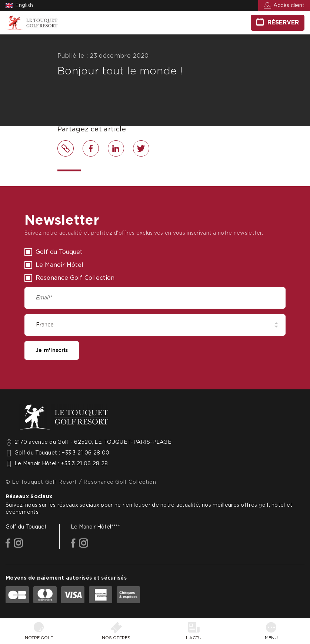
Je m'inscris (52, 350)
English (24, 6)
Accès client (289, 6)
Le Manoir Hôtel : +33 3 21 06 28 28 (61, 464)
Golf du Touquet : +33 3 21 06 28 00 (62, 453)
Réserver (283, 23)
